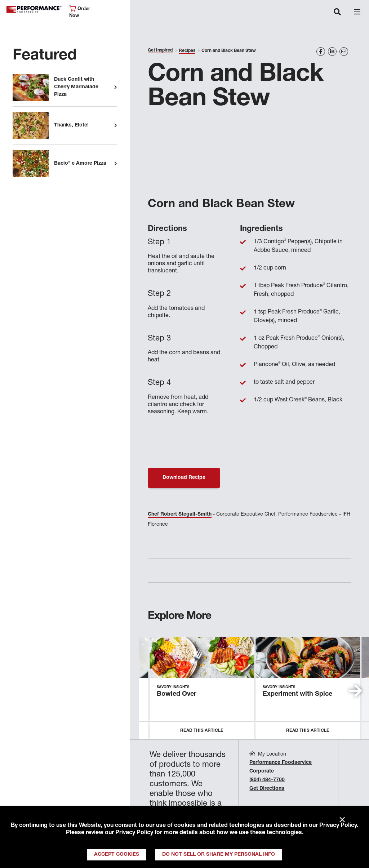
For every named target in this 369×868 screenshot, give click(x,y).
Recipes (187, 51)
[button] (355, 691)
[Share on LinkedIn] (332, 52)
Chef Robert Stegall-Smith (180, 515)
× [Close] (342, 820)
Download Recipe (184, 478)
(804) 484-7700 (267, 780)
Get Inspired (160, 50)
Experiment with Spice (297, 694)
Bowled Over (177, 694)
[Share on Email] (344, 52)
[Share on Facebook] (321, 52)
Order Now (80, 12)
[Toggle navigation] (337, 13)
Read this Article (202, 731)
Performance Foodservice (34, 10)
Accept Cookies (117, 855)
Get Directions (267, 789)
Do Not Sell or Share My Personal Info (219, 855)
